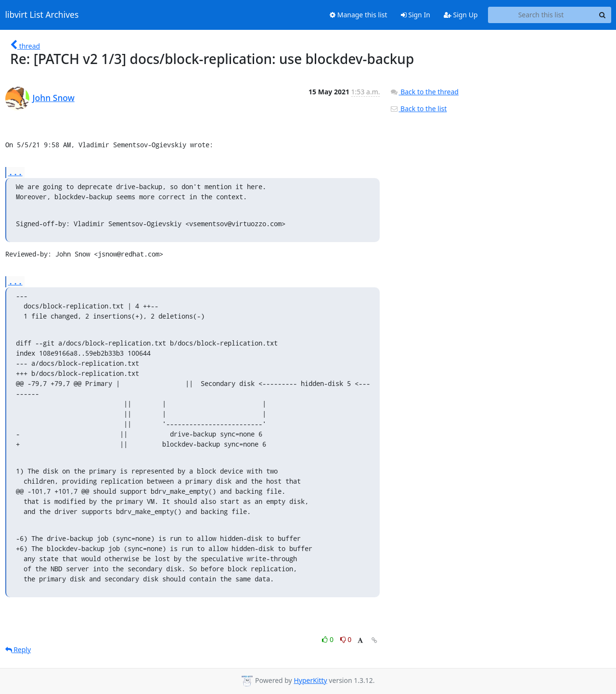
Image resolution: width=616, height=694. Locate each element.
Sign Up (461, 15)
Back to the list (418, 109)
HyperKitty (310, 680)
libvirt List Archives (42, 15)
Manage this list (359, 15)
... (15, 172)
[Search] (603, 15)
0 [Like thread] (328, 639)
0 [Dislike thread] (346, 639)
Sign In (416, 15)
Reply (18, 649)
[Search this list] (541, 15)
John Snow (54, 98)
